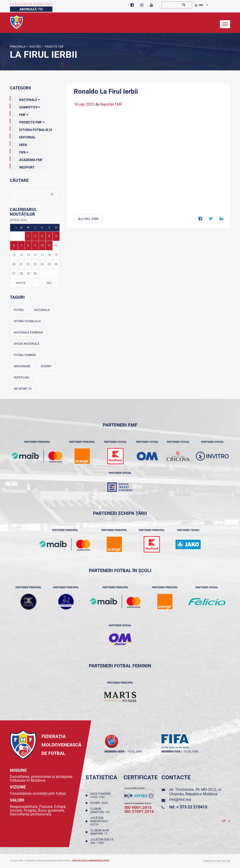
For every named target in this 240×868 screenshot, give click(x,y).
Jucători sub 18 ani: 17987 (102, 841)
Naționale (25, 99)
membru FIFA (171, 752)
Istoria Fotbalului (31, 129)
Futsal (19, 310)
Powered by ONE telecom (217, 861)
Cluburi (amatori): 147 (101, 811)
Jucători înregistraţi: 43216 (99, 821)
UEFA (18, 144)
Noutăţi (35, 47)
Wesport (22, 166)
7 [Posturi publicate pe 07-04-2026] (21, 245)
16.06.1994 (191, 752)
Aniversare (22, 366)
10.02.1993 (135, 752)
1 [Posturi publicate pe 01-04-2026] (28, 236)
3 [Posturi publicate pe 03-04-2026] (42, 236)
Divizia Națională (27, 344)
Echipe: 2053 (100, 803)
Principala (18, 47)
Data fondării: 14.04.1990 (101, 795)
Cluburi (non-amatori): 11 (100, 832)
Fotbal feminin (25, 355)
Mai (49, 283)
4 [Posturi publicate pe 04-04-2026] (49, 236)
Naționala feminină (28, 333)
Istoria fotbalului (27, 321)
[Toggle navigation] (225, 24)
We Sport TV (23, 389)
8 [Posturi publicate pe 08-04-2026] (28, 245)
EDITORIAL (23, 136)
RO (199, 5)
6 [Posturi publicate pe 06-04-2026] (14, 245)
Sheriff (46, 366)
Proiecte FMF (54, 47)
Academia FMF (26, 159)
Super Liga (21, 378)
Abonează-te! (31, 9)
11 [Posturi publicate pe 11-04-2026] (49, 245)
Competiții (25, 106)
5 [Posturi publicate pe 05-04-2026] (56, 236)
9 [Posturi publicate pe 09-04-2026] (35, 245)
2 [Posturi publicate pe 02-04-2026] (35, 236)
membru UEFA (114, 752)
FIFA (19, 151)
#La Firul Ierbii (88, 219)
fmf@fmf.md (180, 800)
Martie (21, 283)
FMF (19, 114)
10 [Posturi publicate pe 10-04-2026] (42, 245)
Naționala (42, 310)
